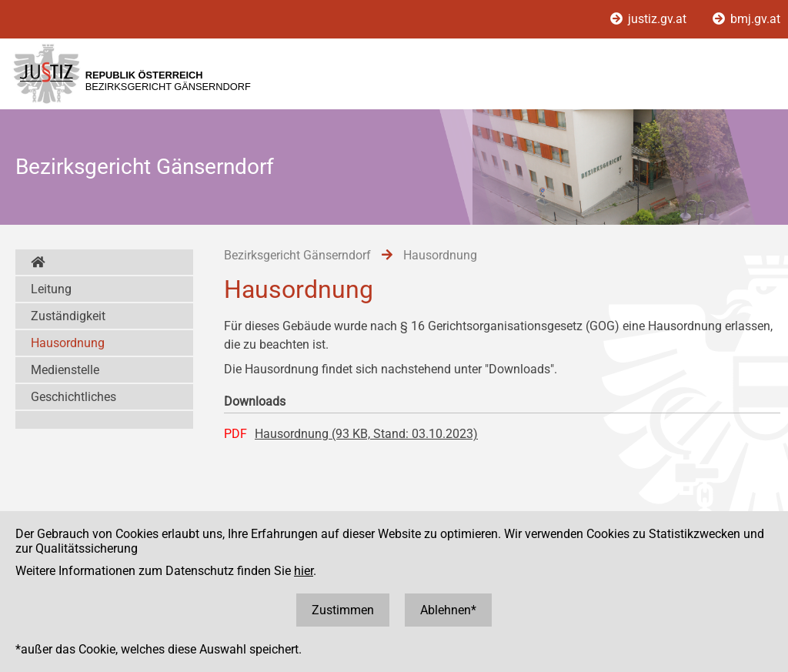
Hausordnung (68, 343)
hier (304, 571)
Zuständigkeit (68, 316)
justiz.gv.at (650, 19)
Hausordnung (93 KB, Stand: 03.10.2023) (366, 434)
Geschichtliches (73, 397)
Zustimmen (343, 610)
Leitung (51, 289)
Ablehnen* (448, 610)
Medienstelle (65, 370)
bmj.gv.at (746, 19)
